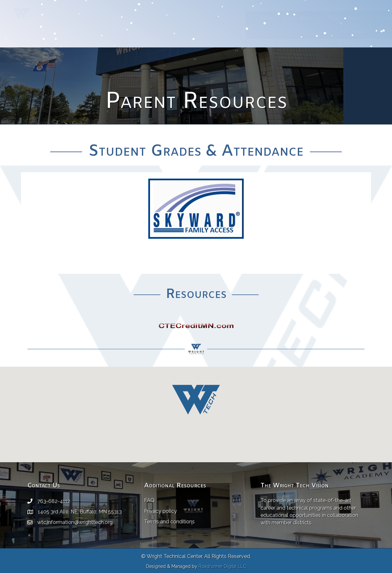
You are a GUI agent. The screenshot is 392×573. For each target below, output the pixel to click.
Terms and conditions (169, 522)
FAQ (149, 500)
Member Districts (302, 18)
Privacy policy (161, 511)
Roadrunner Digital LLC (222, 566)
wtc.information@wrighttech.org (75, 522)
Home (223, 18)
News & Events (348, 18)
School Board (254, 18)
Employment (309, 32)
